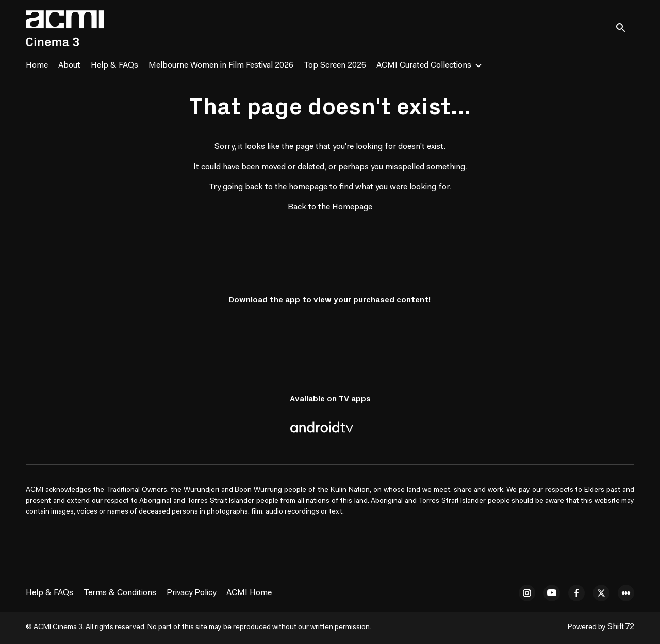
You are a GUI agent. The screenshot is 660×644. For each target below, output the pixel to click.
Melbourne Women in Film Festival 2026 (221, 65)
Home (37, 65)
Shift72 (621, 627)
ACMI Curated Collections (424, 65)
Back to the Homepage (330, 207)
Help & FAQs (114, 65)
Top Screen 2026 (335, 65)
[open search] (625, 28)
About (69, 65)
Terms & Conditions (120, 593)
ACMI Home (249, 593)
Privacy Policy (191, 593)
